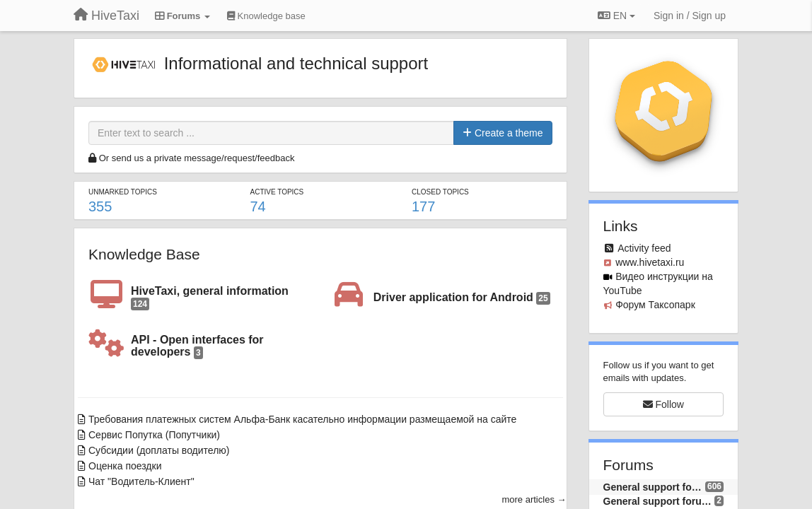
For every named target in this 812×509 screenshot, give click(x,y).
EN (616, 16)
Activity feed (644, 248)
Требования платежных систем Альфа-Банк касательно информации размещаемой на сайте (302, 419)
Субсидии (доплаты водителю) (159, 450)
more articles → (534, 499)
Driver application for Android (462, 298)
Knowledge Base (144, 254)
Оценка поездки (125, 466)
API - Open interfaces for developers (197, 347)
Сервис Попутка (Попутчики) (154, 435)
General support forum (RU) (654, 487)
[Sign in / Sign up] (690, 16)
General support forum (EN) (659, 501)
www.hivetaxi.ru (650, 262)
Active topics (277, 192)
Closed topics (440, 192)
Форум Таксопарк (655, 305)
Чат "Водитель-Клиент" (141, 481)
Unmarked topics (123, 192)
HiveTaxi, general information (210, 298)
